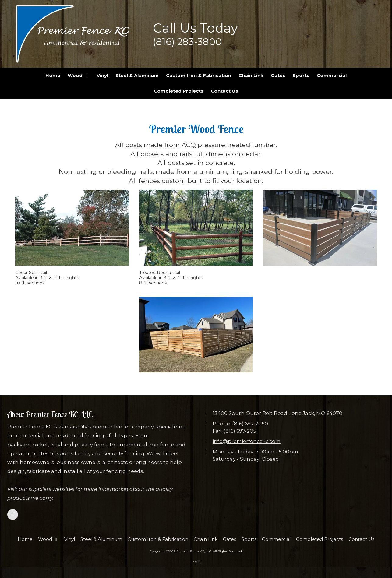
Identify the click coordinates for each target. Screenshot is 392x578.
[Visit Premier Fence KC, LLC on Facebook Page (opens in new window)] (13, 515)
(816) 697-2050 (250, 424)
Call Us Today (195, 28)
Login (196, 561)
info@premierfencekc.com (247, 441)
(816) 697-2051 (241, 431)
